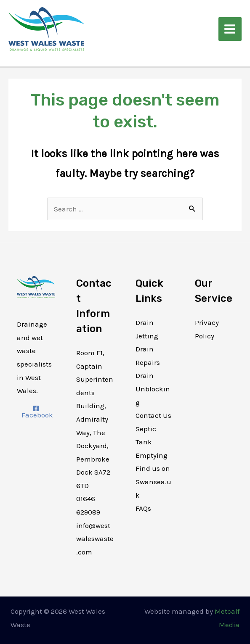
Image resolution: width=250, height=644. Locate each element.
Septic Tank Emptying (152, 442)
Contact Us (153, 415)
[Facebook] (36, 412)
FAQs (143, 508)
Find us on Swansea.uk (153, 482)
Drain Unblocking (153, 389)
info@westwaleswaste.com (95, 539)
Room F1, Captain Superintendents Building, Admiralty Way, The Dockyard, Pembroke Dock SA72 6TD (95, 419)
